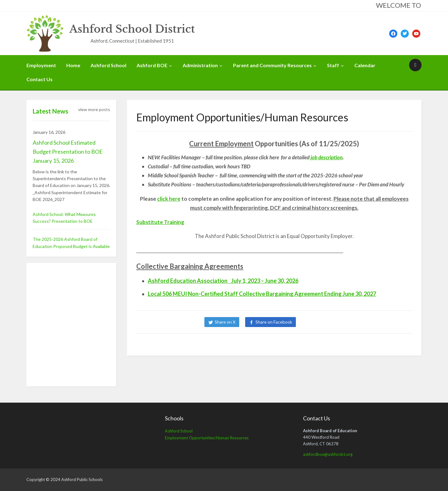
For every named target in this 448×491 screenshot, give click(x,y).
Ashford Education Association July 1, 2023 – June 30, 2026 (223, 281)
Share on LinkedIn (323, 322)
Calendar (365, 65)
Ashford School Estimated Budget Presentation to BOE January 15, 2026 (68, 152)
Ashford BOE (152, 65)
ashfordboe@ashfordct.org (328, 454)
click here (169, 199)
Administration (200, 65)
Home (73, 65)
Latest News (50, 111)
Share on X (225, 322)
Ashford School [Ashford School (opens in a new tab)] (179, 431)
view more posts (94, 109)
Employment (41, 65)
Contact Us (40, 79)
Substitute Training (160, 222)
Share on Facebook (274, 322)
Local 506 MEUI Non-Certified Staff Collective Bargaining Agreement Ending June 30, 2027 (262, 294)
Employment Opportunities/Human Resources (207, 438)
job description (327, 157)
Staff (333, 65)
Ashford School (108, 65)
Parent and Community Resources (272, 65)
